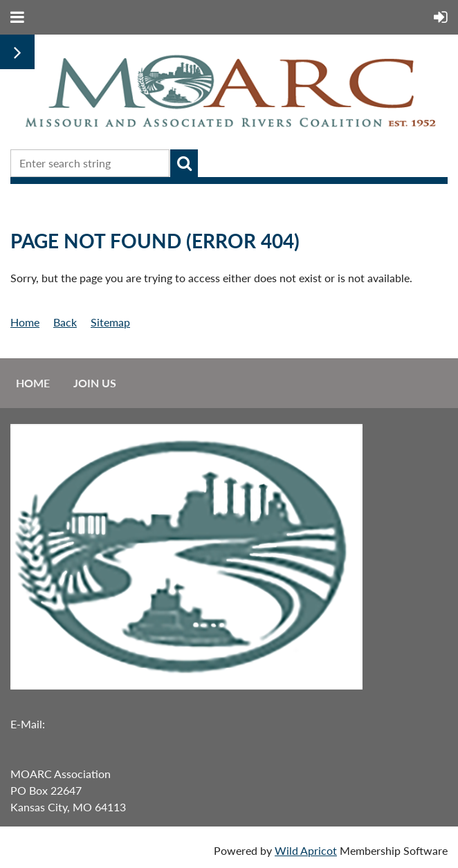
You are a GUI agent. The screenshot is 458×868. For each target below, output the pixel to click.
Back (65, 322)
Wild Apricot (306, 850)
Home (25, 322)
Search (184, 163)
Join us (95, 383)
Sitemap (110, 322)
